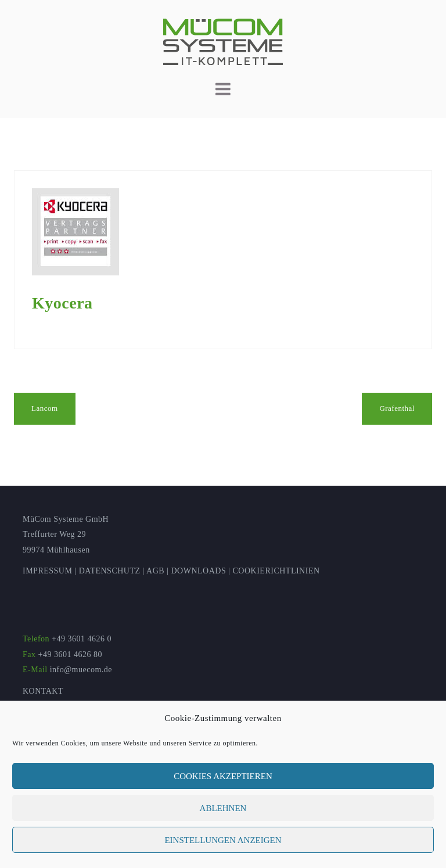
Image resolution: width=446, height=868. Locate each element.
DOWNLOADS (198, 571)
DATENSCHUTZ (110, 571)
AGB (155, 571)
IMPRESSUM (47, 571)
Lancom (45, 408)
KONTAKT (43, 691)
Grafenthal (397, 408)
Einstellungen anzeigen (223, 840)
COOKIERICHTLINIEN (276, 571)
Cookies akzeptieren (223, 776)
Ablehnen (223, 808)
